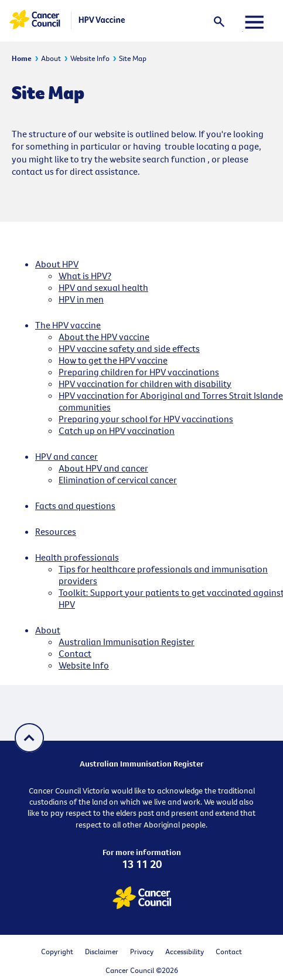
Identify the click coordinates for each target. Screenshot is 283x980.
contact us (33, 171)
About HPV (57, 264)
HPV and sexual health (103, 287)
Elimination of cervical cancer (118, 480)
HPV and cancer (67, 456)
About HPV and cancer (103, 468)
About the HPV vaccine (104, 337)
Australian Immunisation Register (127, 642)
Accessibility (185, 951)
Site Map (133, 58)
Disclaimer (102, 951)
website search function (158, 159)
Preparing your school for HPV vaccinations (146, 419)
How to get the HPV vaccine (113, 360)
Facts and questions (75, 506)
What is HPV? (85, 276)
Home (22, 58)
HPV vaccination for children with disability (145, 384)
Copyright (57, 951)
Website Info (90, 58)
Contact (75, 653)
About (51, 58)
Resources (56, 531)
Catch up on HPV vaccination (117, 430)
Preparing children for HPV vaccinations (139, 372)
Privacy (142, 951)
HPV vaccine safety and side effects (129, 348)
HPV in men (81, 299)
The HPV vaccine (68, 325)
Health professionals (77, 557)
